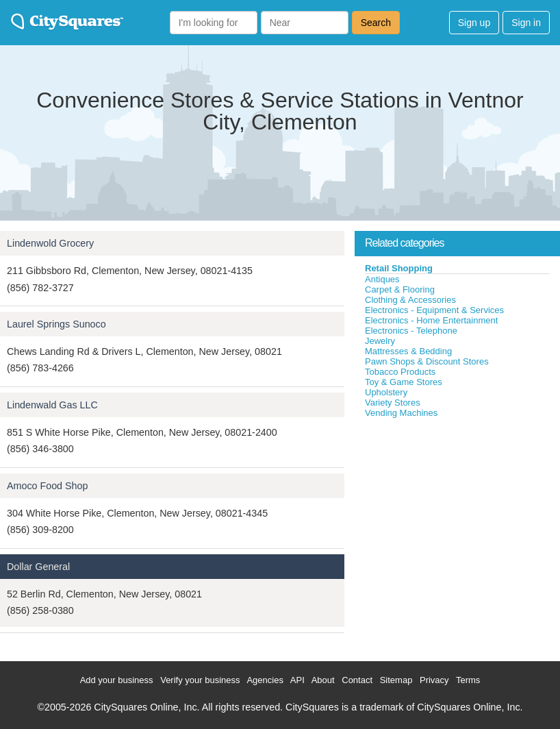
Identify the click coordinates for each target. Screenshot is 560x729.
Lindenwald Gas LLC (52, 405)
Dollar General (38, 567)
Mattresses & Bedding (408, 351)
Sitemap (396, 680)
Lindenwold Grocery (50, 243)
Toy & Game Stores (404, 382)
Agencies (265, 680)
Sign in (526, 23)
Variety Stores (393, 403)
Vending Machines (401, 413)
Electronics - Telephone (411, 331)
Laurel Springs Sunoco (56, 324)
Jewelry (380, 341)
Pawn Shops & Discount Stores (427, 361)
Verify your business (200, 680)
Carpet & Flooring (400, 289)
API (297, 680)
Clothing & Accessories (410, 300)
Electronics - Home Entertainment (431, 320)
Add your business (117, 680)
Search (376, 23)
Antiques (382, 279)
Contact (357, 680)
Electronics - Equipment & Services (434, 310)
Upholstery (386, 392)
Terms (468, 680)
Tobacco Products (400, 372)
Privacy (434, 680)
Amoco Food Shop (47, 486)
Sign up (474, 23)
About (323, 680)
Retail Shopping (399, 268)
